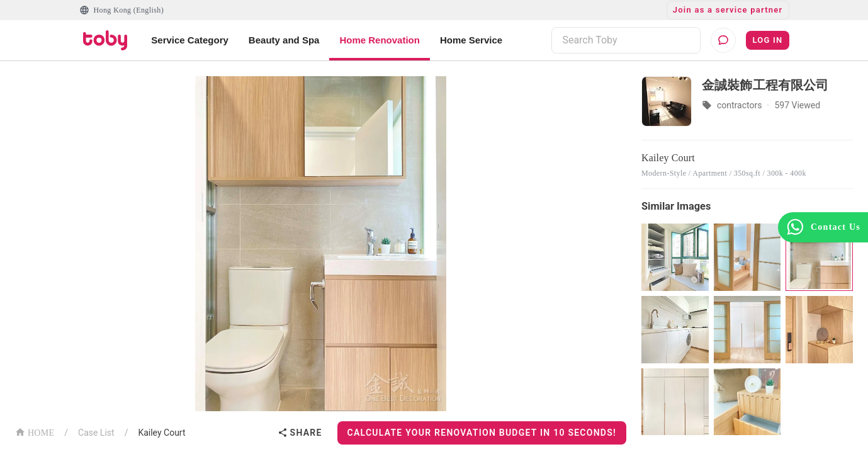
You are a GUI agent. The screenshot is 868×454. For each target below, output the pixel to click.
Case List (96, 433)
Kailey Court (161, 433)
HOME (35, 432)
